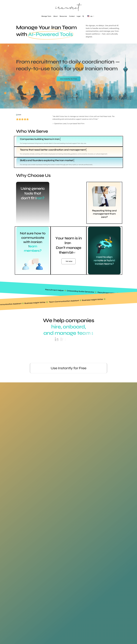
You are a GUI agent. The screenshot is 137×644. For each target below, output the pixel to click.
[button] (83, 16)
